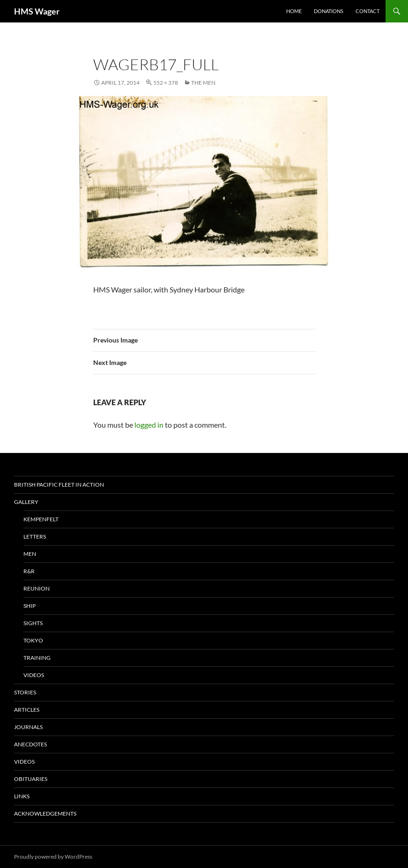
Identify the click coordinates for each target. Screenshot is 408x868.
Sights (33, 623)
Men (30, 554)
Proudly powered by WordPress (53, 857)
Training (37, 658)
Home (294, 11)
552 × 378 (166, 83)
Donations (329, 11)
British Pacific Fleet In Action (59, 485)
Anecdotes (30, 744)
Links (22, 796)
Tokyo (33, 640)
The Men (203, 83)
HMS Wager (37, 11)
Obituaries (31, 779)
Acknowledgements (45, 813)
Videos (34, 675)
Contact (367, 11)
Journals (28, 727)
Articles (27, 710)
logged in (149, 425)
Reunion (37, 588)
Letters (35, 536)
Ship (30, 606)
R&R (29, 571)
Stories (25, 692)
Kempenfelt (41, 519)
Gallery (26, 502)
